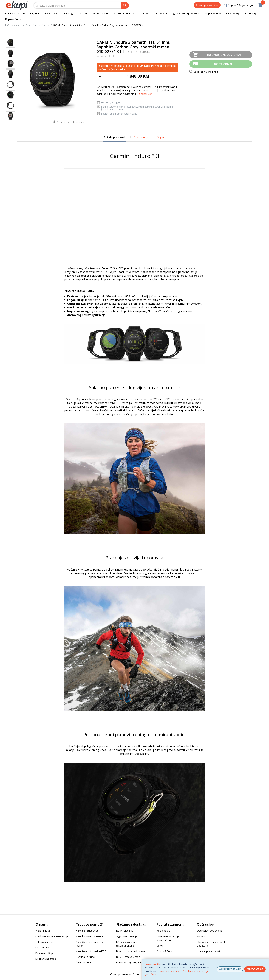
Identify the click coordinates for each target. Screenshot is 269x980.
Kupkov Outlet (14, 19)
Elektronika (52, 13)
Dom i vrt (83, 13)
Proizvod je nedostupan (223, 55)
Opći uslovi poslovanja (210, 931)
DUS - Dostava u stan (128, 957)
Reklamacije (163, 931)
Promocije (251, 13)
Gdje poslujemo (44, 942)
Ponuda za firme (85, 957)
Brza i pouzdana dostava (130, 951)
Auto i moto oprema (126, 13)
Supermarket (213, 13)
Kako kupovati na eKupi (89, 936)
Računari (35, 13)
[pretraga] (125, 5)
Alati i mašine (101, 13)
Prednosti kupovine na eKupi (52, 936)
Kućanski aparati (15, 13)
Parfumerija (233, 13)
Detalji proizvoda (115, 138)
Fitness (147, 13)
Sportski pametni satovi (38, 25)
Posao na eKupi (44, 953)
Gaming (68, 13)
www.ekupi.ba (153, 964)
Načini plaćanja (125, 931)
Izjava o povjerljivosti (209, 951)
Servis (160, 946)
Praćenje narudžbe (207, 5)
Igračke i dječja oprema (186, 13)
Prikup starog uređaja (129, 962)
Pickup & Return (166, 951)
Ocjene (161, 137)
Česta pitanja (83, 962)
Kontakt (201, 936)
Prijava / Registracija (238, 5)
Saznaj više (146, 94)
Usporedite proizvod (204, 72)
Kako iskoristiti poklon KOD (91, 951)
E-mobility (162, 13)
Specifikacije (142, 137)
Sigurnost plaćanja (127, 936)
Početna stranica (13, 25)
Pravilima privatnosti (169, 971)
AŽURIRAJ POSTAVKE (230, 969)
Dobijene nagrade (46, 959)
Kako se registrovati (87, 931)
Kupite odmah (223, 64)
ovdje (122, 69)
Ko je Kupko (42, 947)
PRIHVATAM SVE (255, 969)
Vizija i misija (43, 931)
